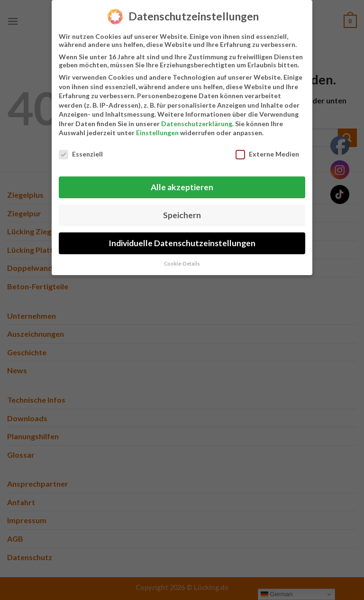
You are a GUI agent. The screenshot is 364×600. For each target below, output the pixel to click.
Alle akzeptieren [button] (182, 184)
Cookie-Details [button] (182, 261)
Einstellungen (157, 130)
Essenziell (81, 151)
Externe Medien (267, 151)
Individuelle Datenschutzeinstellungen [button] (182, 240)
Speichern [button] (182, 212)
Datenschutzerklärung (197, 121)
